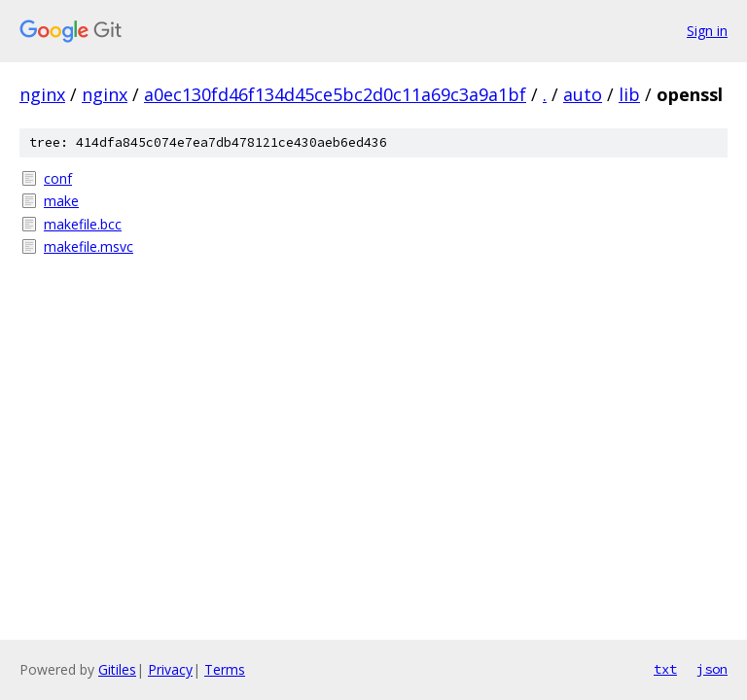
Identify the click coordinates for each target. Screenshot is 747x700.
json (712, 669)
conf (58, 178)
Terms (225, 669)
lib (629, 94)
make (61, 201)
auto (583, 94)
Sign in (707, 31)
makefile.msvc (89, 246)
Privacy (170, 669)
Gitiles (117, 669)
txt (665, 669)
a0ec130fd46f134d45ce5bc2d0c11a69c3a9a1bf (335, 94)
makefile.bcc (83, 224)
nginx (42, 94)
